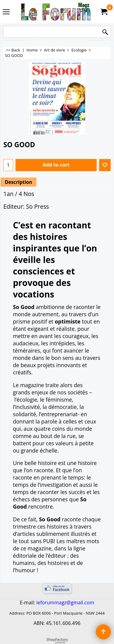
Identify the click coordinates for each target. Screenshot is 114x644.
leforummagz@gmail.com (65, 603)
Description (19, 182)
